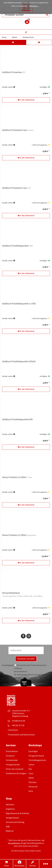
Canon (31, 765)
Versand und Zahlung (15, 822)
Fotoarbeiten (12, 751)
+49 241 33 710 (18, 725)
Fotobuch (10, 756)
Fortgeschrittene (36, 756)
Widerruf (10, 831)
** (49, 93)
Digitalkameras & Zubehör (18, 813)
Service (33, 864)
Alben (15, 37)
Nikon (31, 778)
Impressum (13, 730)
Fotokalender (12, 760)
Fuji (30, 769)
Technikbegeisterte (37, 760)
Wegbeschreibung (20, 716)
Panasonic (33, 787)
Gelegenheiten (13, 818)
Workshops (19, 864)
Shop (6, 864)
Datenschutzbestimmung (29, 675)
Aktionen (10, 804)
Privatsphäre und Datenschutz (21, 735)
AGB (8, 826)
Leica (31, 773)
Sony (31, 791)
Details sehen (7, 87)
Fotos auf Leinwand (15, 769)
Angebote (10, 809)
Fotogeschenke (13, 765)
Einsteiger (33, 751)
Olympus (33, 782)
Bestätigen (26, 10)
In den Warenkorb (26, 100)
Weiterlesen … (34, 6)
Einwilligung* (8, 665)
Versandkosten (14, 843)
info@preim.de (19, 721)
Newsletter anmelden (26, 659)
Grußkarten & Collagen (16, 773)
